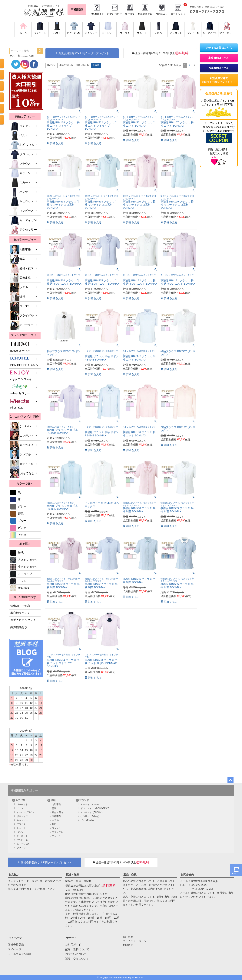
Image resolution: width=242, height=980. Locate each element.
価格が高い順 (83, 65)
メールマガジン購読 (20, 954)
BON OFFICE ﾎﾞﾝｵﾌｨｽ (25, 361)
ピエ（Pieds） (88, 820)
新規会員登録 (145, 14)
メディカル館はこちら (219, 48)
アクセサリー (23, 230)
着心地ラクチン (20, 613)
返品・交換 (130, 875)
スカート (21, 183)
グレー (18, 506)
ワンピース (22, 211)
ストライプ (21, 574)
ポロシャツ (22, 154)
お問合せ (128, 945)
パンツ (19, 192)
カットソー (22, 173)
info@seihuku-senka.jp (204, 881)
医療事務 (21, 278)
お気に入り (162, 14)
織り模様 (20, 588)
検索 (40, 51)
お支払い (14, 875)
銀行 (18, 297)
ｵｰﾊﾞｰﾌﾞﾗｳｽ (22, 145)
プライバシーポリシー (136, 941)
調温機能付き (19, 627)
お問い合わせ (114, 14)
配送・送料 (73, 875)
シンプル (21, 455)
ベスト (19, 136)
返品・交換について (77, 959)
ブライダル (22, 316)
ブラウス (21, 164)
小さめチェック (24, 567)
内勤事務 (21, 250)
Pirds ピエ (20, 404)
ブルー (18, 521)
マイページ (15, 938)
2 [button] (190, 65)
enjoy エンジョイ (21, 375)
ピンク (18, 528)
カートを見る (178, 14)
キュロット (22, 202)
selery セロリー (20, 389)
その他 (18, 535)
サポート (71, 938)
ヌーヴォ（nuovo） (90, 804)
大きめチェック (24, 560)
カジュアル (22, 464)
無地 (17, 553)
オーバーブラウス (26, 812)
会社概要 (130, 14)
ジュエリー (22, 306)
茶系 (17, 514)
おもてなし (22, 474)
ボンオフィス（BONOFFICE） (96, 808)
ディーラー (22, 325)
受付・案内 (22, 269)
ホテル (19, 287)
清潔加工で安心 (20, 606)
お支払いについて (76, 954)
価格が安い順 (66, 65)
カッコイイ (22, 445)
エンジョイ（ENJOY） (92, 812)
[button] (194, 65)
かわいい (21, 426)
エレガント (22, 436)
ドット (18, 581)
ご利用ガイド (97, 14)
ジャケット (22, 126)
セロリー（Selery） (90, 816)
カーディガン (23, 220)
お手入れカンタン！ (23, 620)
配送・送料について (77, 949)
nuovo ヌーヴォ (20, 347)
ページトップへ (230, 780)
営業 (18, 259)
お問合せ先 (187, 875)
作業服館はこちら (219, 68)
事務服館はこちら (219, 58)
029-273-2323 (199, 885)
